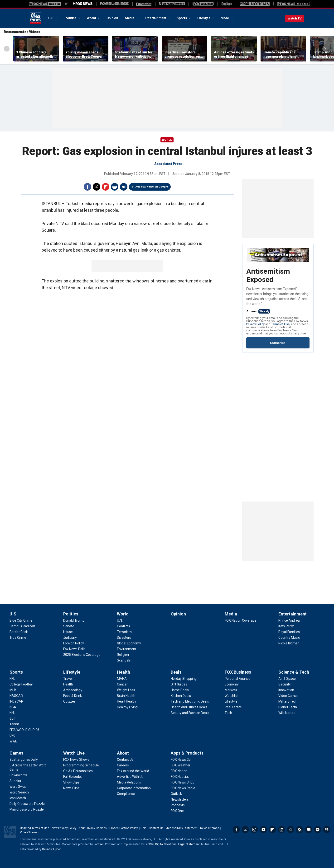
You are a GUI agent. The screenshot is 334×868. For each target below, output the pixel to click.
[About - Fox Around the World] (133, 771)
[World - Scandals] (124, 660)
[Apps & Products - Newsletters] (180, 799)
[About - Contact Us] (125, 760)
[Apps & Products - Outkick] (176, 794)
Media (130, 18)
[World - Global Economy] (129, 643)
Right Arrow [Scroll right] (325, 49)
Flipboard (106, 187)
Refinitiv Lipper (51, 849)
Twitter (97, 187)
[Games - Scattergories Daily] (24, 760)
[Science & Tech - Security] (285, 684)
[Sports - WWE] (13, 741)
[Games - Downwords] (18, 775)
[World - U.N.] (120, 620)
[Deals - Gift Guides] (179, 684)
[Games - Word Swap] (18, 787)
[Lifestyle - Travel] (68, 679)
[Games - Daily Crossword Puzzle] (27, 804)
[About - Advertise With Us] (130, 777)
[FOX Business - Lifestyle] (231, 701)
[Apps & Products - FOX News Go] (181, 760)
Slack (290, 830)
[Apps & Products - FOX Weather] (181, 765)
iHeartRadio (327, 830)
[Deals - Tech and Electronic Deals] (190, 701)
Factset (99, 844)
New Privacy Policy (64, 828)
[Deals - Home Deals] (180, 690)
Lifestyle (204, 18)
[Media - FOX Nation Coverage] (241, 620)
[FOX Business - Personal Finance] (237, 679)
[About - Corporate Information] (134, 788)
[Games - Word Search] (19, 792)
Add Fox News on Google (152, 187)
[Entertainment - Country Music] (289, 638)
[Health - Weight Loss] (126, 690)
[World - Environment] (127, 649)
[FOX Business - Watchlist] (232, 696)
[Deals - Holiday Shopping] (184, 679)
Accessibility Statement (182, 828)
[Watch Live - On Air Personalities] (78, 771)
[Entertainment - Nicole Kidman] (289, 643)
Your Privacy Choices (93, 828)
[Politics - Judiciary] (70, 638)
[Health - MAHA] (122, 679)
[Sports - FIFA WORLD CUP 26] (24, 730)
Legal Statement (189, 844)
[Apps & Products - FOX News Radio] (183, 788)
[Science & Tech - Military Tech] (288, 701)
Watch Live (74, 753)
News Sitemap (210, 828)
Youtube (263, 830)
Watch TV (295, 18)
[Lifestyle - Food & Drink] (73, 696)
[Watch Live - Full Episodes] (73, 777)
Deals (176, 672)
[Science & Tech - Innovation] (286, 690)
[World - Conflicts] (123, 626)
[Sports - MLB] (13, 690)
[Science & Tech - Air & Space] (287, 679)
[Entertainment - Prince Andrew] (289, 620)
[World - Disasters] (124, 638)
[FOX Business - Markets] (231, 690)
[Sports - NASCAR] (16, 696)
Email (124, 187)
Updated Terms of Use (35, 828)
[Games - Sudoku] (15, 781)
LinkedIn (281, 830)
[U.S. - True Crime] (18, 638)
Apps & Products (187, 753)
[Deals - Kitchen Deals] (181, 696)
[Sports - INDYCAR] (16, 701)
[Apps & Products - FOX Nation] (179, 771)
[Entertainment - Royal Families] (289, 632)
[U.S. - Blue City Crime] (21, 620)
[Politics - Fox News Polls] (74, 649)
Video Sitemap (29, 832)
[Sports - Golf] (13, 718)
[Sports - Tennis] (15, 724)
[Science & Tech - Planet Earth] (288, 707)
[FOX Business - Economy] (232, 684)
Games (16, 753)
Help (143, 828)
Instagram (254, 830)
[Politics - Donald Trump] (74, 620)
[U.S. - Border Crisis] (19, 632)
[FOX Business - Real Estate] (233, 707)
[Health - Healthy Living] (127, 707)
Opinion (112, 18)
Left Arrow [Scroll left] (7, 49)
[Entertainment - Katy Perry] (286, 626)
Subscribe (278, 343)
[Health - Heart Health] (126, 701)
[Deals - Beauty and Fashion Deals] (190, 713)
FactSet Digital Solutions (161, 844)
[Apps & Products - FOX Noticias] (180, 777)
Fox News (35, 18)
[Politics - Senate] (69, 626)
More (225, 18)
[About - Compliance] (126, 794)
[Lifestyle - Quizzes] (69, 701)
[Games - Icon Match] (18, 798)
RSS (300, 830)
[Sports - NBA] (13, 707)
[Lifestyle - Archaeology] (73, 690)
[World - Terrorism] (124, 632)
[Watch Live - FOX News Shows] (76, 760)
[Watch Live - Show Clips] (71, 782)
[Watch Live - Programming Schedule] (81, 765)
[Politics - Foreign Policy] (74, 643)
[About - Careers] (123, 765)
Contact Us (156, 828)
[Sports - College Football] (21, 684)
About (123, 753)
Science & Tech (294, 672)
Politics (71, 18)
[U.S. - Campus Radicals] (22, 626)
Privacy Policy (255, 324)
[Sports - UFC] (12, 736)
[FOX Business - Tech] (228, 713)
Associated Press (168, 164)
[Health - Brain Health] (126, 696)
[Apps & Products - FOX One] (177, 811)
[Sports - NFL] (12, 679)
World (92, 18)
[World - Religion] (123, 655)
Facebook (87, 187)
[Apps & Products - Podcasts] (178, 805)
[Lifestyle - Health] (68, 684)
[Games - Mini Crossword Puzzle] (27, 809)
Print (115, 187)
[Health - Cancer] (122, 684)
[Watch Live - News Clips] (71, 788)
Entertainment (156, 18)
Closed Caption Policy (124, 828)
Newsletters (309, 830)
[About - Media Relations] (129, 782)
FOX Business (238, 672)
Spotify (318, 830)
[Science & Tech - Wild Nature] (287, 713)
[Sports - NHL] (12, 713)
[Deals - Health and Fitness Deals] (189, 707)
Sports (182, 18)
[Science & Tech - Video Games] (288, 696)
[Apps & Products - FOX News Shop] (183, 782)
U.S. (52, 18)
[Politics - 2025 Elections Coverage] (82, 655)
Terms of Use (280, 324)
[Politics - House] (68, 632)
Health (123, 672)
